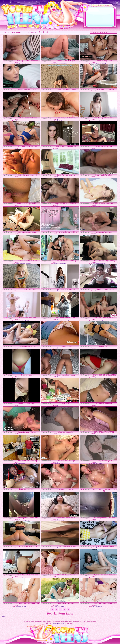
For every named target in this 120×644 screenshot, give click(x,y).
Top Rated (43, 32)
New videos (16, 32)
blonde (21, 606)
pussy (17, 606)
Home (7, 32)
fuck (25, 606)
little (100, 606)
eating (62, 606)
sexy (94, 606)
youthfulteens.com (58, 623)
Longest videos (30, 32)
